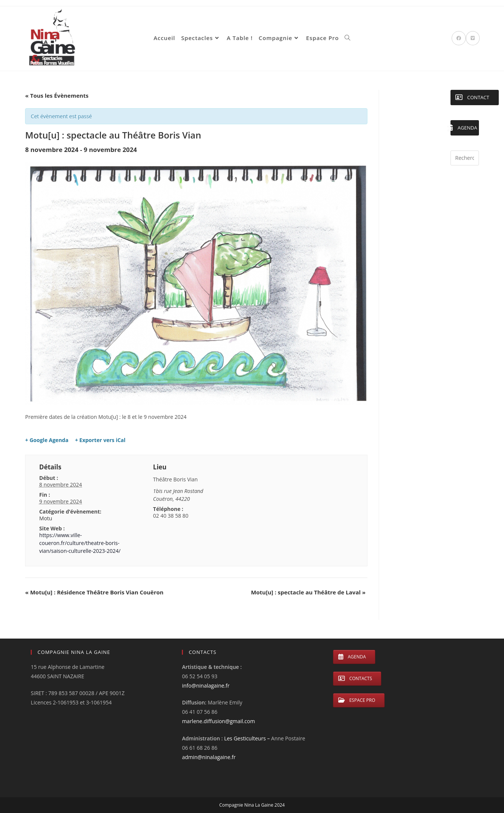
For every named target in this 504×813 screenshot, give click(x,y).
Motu (46, 518)
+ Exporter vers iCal (100, 440)
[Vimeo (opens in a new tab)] (473, 38)
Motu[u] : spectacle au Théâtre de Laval (308, 592)
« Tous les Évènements (57, 95)
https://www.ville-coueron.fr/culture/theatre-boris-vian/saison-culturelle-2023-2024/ (80, 543)
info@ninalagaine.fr (206, 686)
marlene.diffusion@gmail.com (218, 721)
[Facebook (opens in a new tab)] (459, 38)
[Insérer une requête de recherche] (465, 158)
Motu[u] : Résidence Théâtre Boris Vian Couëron (94, 592)
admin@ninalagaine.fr (209, 757)
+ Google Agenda (47, 440)
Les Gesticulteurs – (248, 738)
